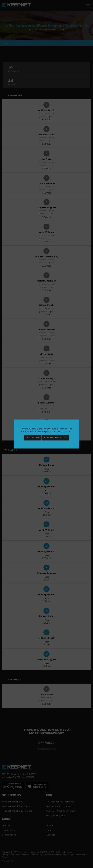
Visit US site (33, 438)
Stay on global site (56, 438)
